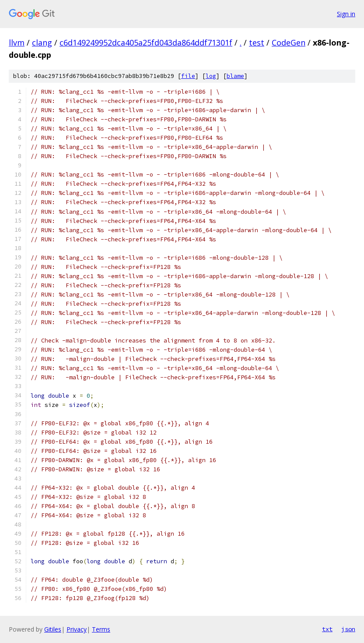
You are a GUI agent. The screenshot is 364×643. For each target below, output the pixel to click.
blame (235, 76)
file (188, 76)
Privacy (77, 629)
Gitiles (53, 629)
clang (42, 42)
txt (327, 629)
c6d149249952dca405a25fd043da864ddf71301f (146, 42)
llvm (17, 42)
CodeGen (289, 42)
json (348, 629)
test (257, 42)
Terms (101, 629)
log (211, 76)
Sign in (346, 14)
